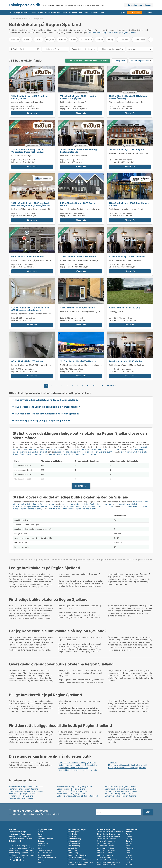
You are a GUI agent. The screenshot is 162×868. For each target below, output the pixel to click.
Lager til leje (72, 848)
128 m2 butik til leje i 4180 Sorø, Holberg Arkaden (129, 204)
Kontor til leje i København (77, 855)
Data (103, 12)
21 (102, 386)
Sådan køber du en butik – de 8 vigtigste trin (78, 765)
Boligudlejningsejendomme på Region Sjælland (77, 796)
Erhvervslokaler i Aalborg (106, 839)
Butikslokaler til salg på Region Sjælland (74, 786)
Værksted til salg (74, 846)
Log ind (150, 12)
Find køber (84, 12)
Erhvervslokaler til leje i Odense (109, 836)
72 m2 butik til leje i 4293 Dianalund (127, 257)
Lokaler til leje (37, 12)
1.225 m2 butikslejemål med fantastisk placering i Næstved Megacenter (91, 365)
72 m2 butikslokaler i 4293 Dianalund (125, 260)
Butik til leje (72, 836)
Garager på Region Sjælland (21, 798)
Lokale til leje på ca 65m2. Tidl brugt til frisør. (31, 365)
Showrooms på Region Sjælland (71, 793)
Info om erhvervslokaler (47, 857)
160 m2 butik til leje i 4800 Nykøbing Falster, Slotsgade (78, 151)
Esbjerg (129, 841)
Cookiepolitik (43, 843)
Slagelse (62, 39)
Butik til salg (72, 834)
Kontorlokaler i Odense (105, 846)
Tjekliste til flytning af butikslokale (73, 768)
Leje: (13, 106)
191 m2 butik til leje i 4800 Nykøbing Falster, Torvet (29, 97)
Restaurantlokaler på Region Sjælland (121, 791)
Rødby (110, 39)
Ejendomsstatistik (45, 855)
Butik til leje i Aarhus (104, 853)
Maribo (100, 39)
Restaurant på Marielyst (22, 156)
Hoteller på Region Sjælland (21, 796)
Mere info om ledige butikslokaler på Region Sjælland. (113, 33)
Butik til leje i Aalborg (105, 855)
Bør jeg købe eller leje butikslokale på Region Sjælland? (124, 560)
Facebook (10, 860)
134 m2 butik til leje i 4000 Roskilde (78, 257)
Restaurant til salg (74, 839)
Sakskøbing (123, 39)
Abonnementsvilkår (46, 839)
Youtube (17, 860)
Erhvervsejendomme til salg (78, 860)
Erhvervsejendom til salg (56, 12)
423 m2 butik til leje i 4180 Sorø (125, 308)
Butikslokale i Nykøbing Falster (74, 156)
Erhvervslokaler (15, 19)
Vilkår (40, 836)
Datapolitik (42, 841)
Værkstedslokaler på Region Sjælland (121, 789)
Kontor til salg (73, 853)
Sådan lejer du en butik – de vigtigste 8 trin (77, 763)
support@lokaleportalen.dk (19, 836)
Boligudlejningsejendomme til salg (80, 862)
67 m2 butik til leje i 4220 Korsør (27, 257)
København (130, 832)
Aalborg (129, 839)
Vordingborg (86, 39)
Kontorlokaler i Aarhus (105, 843)
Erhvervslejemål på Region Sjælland (121, 793)
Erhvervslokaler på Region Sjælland (120, 786)
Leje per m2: (17, 109)
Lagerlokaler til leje (104, 857)
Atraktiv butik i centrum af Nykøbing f (28, 102)
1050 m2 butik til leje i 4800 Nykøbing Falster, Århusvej (128, 97)
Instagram (13, 860)
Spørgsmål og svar (45, 850)
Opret (123, 12)
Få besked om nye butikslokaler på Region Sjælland (88, 60)
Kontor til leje (72, 850)
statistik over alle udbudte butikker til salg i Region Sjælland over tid (84, 452)
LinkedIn (23, 860)
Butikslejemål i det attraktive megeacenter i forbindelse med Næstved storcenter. (47, 209)
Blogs (40, 848)
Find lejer (73, 12)
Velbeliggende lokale (118, 311)
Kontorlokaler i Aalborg (105, 848)
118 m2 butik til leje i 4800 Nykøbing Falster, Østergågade (78, 97)
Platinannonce (33, 92)
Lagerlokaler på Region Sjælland (71, 789)
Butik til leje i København (77, 857)
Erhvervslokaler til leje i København (110, 832)
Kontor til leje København (106, 841)
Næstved (15, 39)
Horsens (129, 864)
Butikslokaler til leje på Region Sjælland (26, 786)
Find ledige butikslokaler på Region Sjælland (73, 560)
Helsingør (130, 862)
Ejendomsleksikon (45, 853)
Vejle (128, 850)
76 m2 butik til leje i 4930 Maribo (125, 361)
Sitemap (41, 860)
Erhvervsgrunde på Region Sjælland (121, 796)
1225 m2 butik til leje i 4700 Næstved (79, 361)
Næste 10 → (112, 386)
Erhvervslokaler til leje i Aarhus (108, 834)
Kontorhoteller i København (107, 860)
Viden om (95, 12)
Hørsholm (130, 860)
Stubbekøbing (139, 39)
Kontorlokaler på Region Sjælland (24, 789)
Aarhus (129, 834)
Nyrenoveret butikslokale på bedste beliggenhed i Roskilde (86, 260)
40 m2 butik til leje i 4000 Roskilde (77, 308)
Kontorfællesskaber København (109, 862)
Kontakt (41, 834)
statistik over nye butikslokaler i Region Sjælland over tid (95, 449)
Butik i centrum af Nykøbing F (73, 102)
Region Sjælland (37, 19)
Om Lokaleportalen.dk (19, 12)
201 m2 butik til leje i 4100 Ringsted (127, 150)
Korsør (38, 39)
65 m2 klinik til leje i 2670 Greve (27, 361)
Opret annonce (135, 12)
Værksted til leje (74, 843)
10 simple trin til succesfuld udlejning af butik (128, 765)
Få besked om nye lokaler (140, 5)
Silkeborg (130, 848)
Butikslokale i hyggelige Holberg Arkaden (127, 209)
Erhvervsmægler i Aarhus (77, 864)
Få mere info (32, 113)
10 (94, 386)
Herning (129, 857)
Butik (26, 19)
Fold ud (79, 486)
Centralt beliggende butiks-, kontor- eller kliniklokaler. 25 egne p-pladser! (43, 314)
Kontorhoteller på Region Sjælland (72, 791)
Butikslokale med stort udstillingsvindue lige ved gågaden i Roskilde (90, 311)
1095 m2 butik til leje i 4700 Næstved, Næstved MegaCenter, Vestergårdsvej (30, 204)
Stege (73, 39)
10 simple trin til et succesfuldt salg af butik (127, 768)
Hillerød (129, 855)
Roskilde (129, 853)
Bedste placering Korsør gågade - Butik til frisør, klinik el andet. (39, 260)
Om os (41, 832)
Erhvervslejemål (73, 832)
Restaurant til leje (74, 841)
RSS (40, 862)
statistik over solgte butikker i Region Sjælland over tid (73, 454)
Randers (129, 843)
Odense (129, 836)
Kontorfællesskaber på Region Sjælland (26, 791)
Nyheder (42, 846)
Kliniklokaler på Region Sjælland (23, 793)
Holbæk (27, 39)
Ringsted (50, 39)
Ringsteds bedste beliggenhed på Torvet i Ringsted (131, 153)
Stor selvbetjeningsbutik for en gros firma (127, 102)
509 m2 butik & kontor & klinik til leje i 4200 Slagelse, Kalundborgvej (30, 309)
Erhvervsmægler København (107, 864)
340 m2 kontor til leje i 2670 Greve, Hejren (78, 204)
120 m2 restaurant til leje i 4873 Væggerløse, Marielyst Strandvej (28, 151)
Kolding (129, 846)
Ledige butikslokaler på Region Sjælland (30, 560)
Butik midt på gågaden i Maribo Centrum (127, 365)
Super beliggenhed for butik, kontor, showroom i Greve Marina (88, 209)
